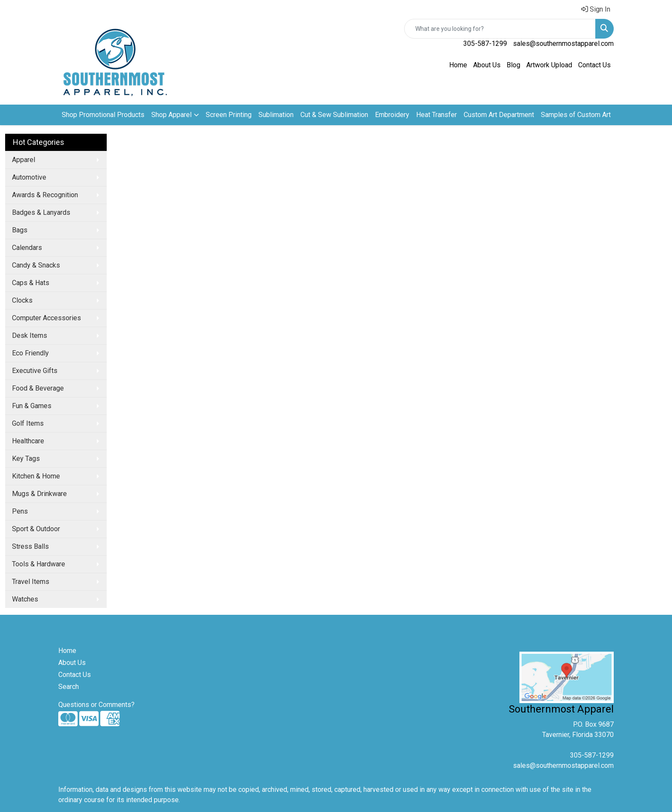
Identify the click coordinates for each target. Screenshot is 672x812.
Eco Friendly (30, 353)
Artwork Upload (549, 65)
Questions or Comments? (96, 705)
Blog (513, 65)
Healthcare (28, 441)
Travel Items (31, 582)
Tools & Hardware (39, 564)
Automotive (29, 177)
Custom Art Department (499, 115)
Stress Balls (30, 546)
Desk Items (30, 335)
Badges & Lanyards (41, 212)
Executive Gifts (35, 371)
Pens (20, 511)
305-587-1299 (485, 44)
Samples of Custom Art (576, 115)
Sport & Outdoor (36, 529)
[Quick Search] (500, 29)
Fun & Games (32, 406)
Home (458, 65)
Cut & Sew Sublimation (334, 115)
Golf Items (28, 423)
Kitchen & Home (36, 476)
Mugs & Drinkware (39, 494)
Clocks (22, 300)
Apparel (24, 160)
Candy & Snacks (36, 265)
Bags (20, 230)
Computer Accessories (46, 318)
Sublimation (276, 115)
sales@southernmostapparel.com (563, 44)
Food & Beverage (38, 388)
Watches (25, 599)
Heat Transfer (436, 115)
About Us (487, 65)
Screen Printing (229, 115)
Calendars (27, 248)
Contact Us (594, 65)
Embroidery (392, 115)
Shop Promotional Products (103, 115)
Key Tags (26, 459)
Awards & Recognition (45, 195)
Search (69, 687)
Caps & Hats (31, 283)
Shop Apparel (171, 115)
